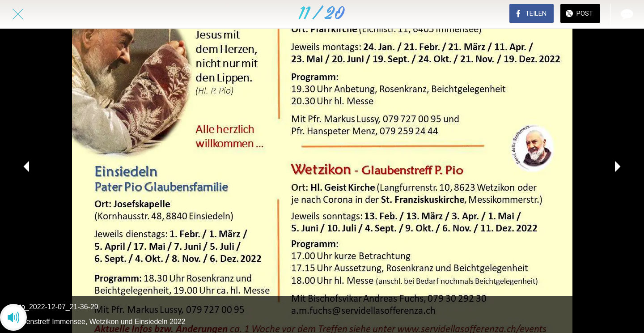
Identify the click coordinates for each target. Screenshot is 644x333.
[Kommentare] (626, 14)
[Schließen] (18, 14)
